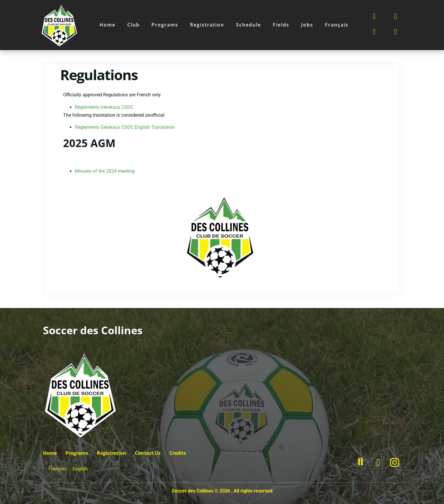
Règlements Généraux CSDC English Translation (125, 127)
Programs (165, 25)
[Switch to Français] (337, 25)
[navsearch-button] (363, 462)
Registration (207, 25)
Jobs (307, 25)
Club (133, 25)
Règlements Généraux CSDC (104, 107)
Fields (281, 25)
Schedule (249, 25)
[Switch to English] (80, 469)
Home (108, 25)
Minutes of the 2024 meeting (105, 171)
